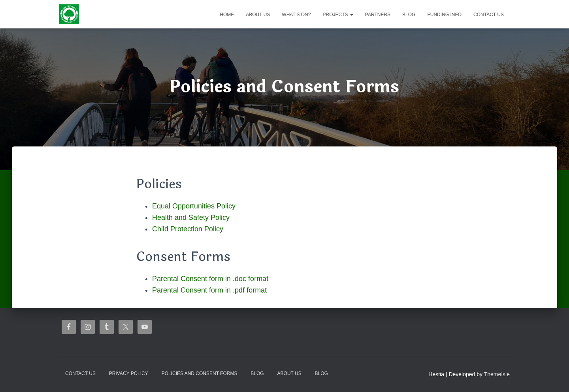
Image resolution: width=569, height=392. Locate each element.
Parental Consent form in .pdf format (209, 290)
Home (227, 15)
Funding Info (444, 15)
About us (258, 15)
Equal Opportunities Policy (194, 206)
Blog (409, 15)
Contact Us (489, 15)
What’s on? (296, 15)
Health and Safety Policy (191, 218)
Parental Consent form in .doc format (210, 279)
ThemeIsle (497, 374)
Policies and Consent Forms (200, 373)
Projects (338, 15)
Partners (378, 15)
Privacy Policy (129, 373)
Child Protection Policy (188, 229)
